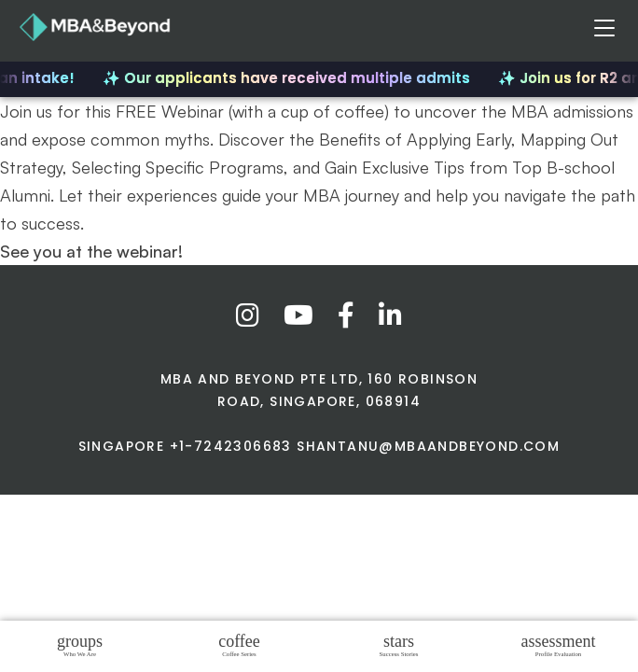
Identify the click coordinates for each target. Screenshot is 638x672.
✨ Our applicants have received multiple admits (289, 78)
